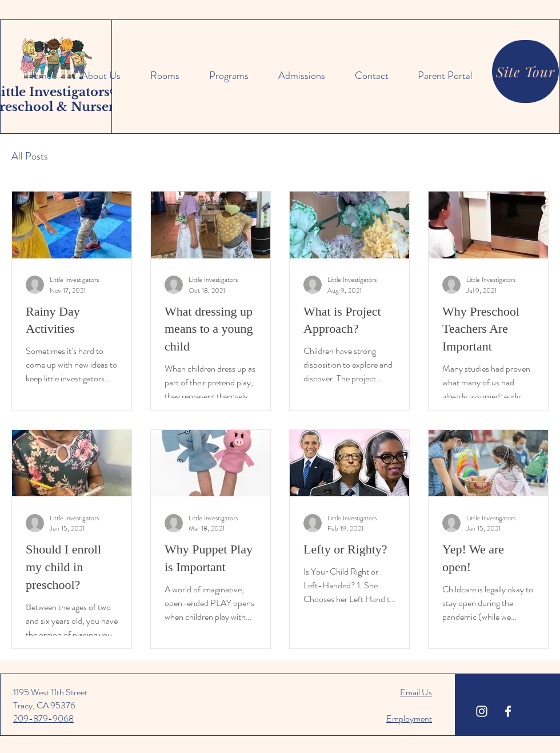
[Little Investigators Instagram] (482, 711)
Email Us (416, 692)
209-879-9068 (43, 718)
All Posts (30, 156)
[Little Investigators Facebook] (508, 711)
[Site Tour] (525, 71)
